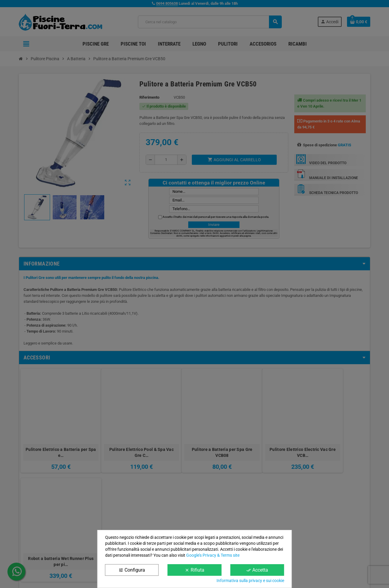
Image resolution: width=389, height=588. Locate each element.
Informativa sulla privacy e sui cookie (250, 581)
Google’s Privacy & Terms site (213, 555)
